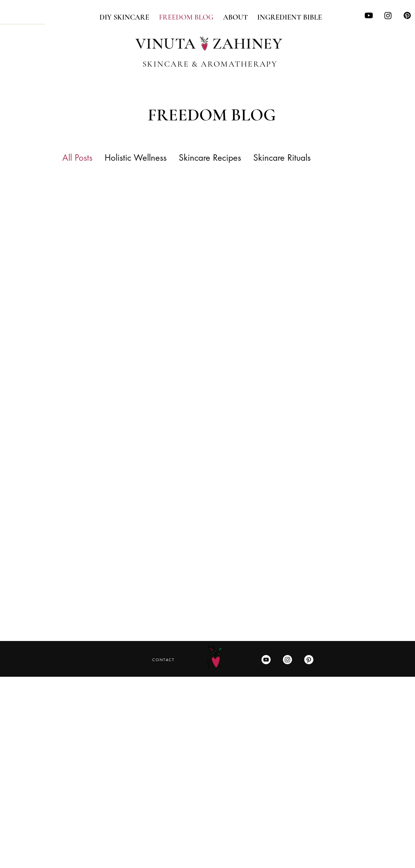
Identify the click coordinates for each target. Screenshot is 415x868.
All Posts (77, 158)
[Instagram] (388, 15)
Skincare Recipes (210, 158)
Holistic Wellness (136, 158)
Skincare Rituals (282, 158)
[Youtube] (369, 15)
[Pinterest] (407, 15)
